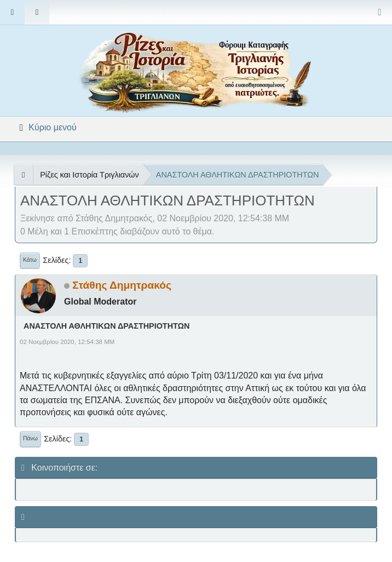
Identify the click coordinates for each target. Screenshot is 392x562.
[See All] (23, 175)
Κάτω (30, 260)
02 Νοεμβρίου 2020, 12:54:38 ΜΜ (67, 342)
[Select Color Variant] (380, 12)
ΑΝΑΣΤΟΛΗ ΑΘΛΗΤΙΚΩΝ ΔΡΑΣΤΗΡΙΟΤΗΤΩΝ (107, 326)
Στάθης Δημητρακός (122, 285)
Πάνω (30, 438)
